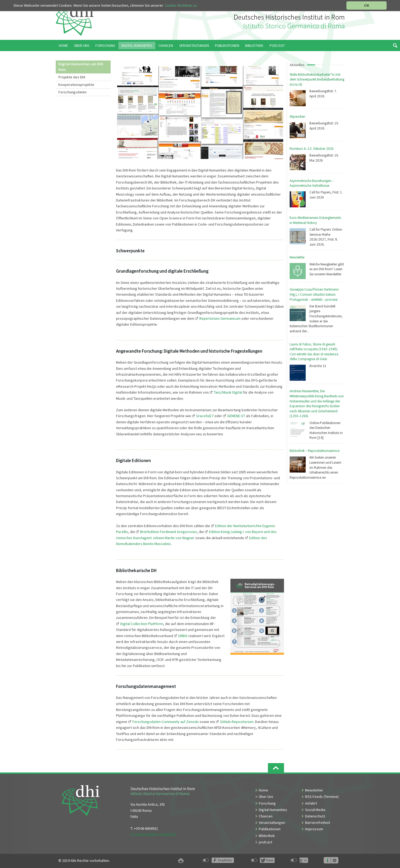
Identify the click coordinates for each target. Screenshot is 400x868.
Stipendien (297, 117)
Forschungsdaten (72, 92)
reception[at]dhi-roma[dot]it (153, 834)
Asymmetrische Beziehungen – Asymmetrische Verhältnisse (312, 183)
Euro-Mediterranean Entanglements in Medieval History (315, 220)
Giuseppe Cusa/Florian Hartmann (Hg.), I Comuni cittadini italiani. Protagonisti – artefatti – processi (314, 294)
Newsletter (297, 257)
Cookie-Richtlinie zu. (181, 5)
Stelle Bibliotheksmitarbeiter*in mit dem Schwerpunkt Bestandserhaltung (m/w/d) (317, 79)
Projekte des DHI (72, 77)
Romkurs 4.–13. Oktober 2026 (312, 149)
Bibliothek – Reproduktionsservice (315, 451)
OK (367, 5)
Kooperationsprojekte (76, 85)
